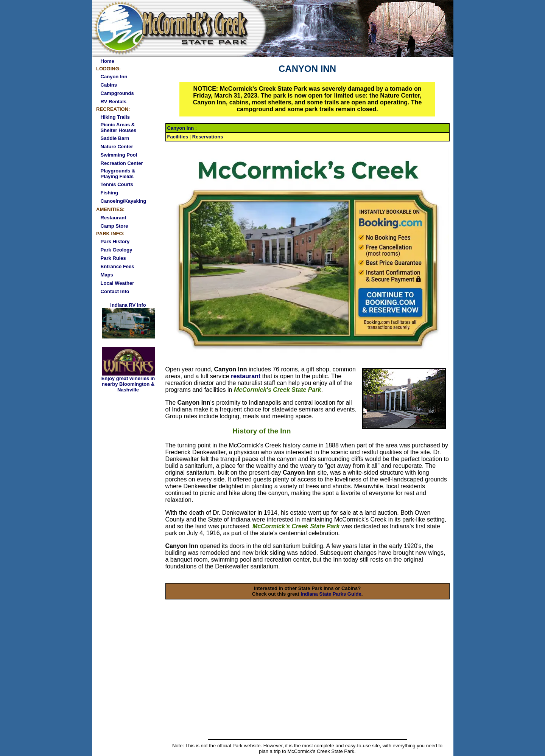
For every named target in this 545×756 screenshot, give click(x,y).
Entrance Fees (118, 266)
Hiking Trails (115, 117)
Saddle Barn (115, 138)
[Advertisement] (308, 680)
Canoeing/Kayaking (124, 201)
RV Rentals (114, 102)
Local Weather (118, 283)
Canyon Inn (114, 77)
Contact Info (115, 291)
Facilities (178, 137)
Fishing (109, 193)
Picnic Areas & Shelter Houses (119, 127)
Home (107, 61)
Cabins (109, 85)
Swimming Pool (119, 155)
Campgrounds (117, 93)
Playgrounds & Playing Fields (118, 174)
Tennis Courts (117, 184)
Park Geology (117, 250)
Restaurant (114, 218)
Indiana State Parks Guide (331, 594)
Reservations (208, 137)
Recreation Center (122, 163)
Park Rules (113, 258)
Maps (107, 275)
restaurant (246, 376)
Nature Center (117, 147)
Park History (115, 241)
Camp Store (114, 226)
